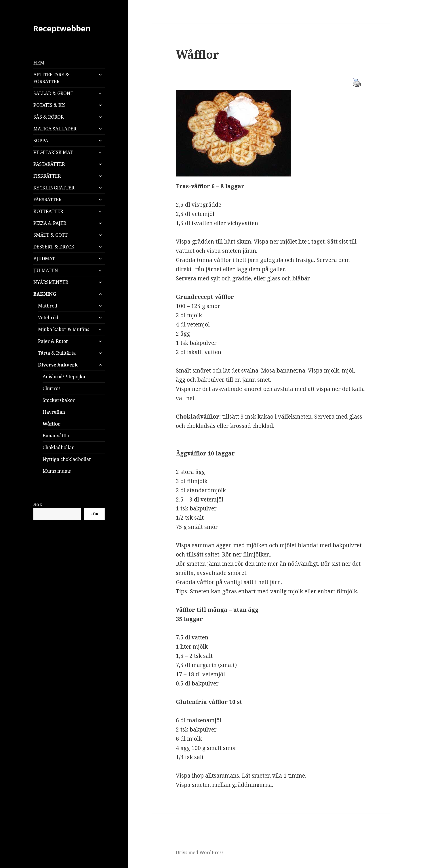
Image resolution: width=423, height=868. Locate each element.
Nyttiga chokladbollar (67, 459)
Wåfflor (52, 424)
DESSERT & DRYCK (54, 247)
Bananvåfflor (57, 436)
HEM (39, 63)
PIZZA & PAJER (50, 223)
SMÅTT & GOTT (51, 235)
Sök (38, 504)
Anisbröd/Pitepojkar (65, 377)
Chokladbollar (58, 447)
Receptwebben (62, 28)
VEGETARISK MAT (53, 152)
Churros (52, 388)
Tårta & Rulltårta (57, 353)
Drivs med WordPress (200, 852)
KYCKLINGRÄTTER (54, 188)
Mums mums (57, 471)
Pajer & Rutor (53, 341)
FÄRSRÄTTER (47, 200)
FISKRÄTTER (47, 176)
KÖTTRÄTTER (48, 211)
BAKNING (45, 294)
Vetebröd (48, 318)
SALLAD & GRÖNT (53, 93)
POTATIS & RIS (49, 105)
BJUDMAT (44, 259)
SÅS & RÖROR (48, 117)
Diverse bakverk (58, 365)
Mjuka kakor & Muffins (64, 329)
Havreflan (54, 412)
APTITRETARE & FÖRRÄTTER (51, 78)
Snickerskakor (59, 400)
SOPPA (41, 140)
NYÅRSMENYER (51, 282)
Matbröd (48, 306)
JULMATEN (46, 270)
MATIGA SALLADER (55, 129)
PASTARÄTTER (49, 164)
